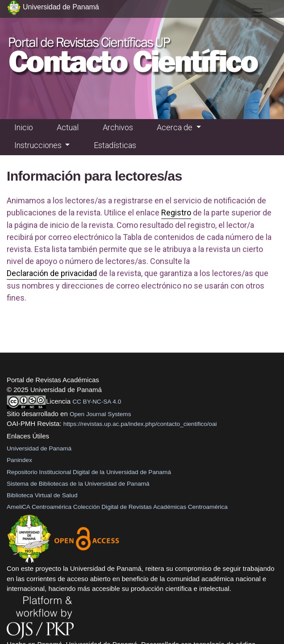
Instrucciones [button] (39, 145)
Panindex (19, 460)
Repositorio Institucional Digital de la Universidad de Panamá (89, 472)
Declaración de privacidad (52, 273)
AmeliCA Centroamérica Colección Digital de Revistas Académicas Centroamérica (117, 507)
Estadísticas (115, 145)
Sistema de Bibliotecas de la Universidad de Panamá (78, 484)
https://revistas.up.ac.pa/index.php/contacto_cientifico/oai (140, 424)
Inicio (24, 127)
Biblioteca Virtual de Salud (42, 495)
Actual (68, 127)
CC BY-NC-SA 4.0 (97, 402)
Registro (176, 213)
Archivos (118, 127)
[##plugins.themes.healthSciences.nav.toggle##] (257, 12)
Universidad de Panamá (39, 448)
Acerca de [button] (175, 127)
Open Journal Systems (100, 414)
